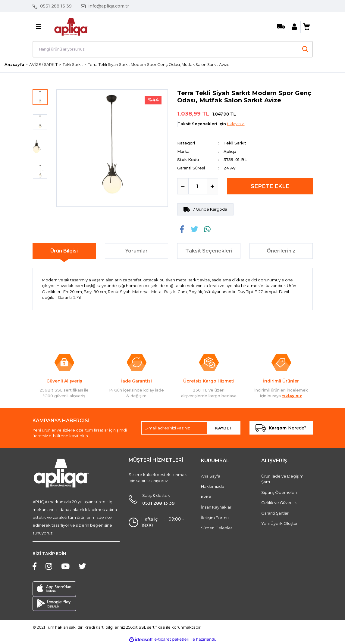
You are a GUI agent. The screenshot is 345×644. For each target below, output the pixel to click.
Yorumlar (136, 251)
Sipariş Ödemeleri (279, 493)
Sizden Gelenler (217, 528)
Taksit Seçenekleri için (211, 124)
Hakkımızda (213, 487)
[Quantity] (198, 187)
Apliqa (230, 152)
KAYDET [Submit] (224, 428)
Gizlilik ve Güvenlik (279, 503)
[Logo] (71, 26)
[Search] (173, 49)
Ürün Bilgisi (64, 251)
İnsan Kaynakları (217, 507)
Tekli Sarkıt (235, 143)
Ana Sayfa (211, 476)
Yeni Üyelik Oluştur (279, 524)
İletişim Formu (215, 518)
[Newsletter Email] (191, 428)
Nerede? (281, 428)
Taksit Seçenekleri (209, 251)
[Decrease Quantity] (183, 187)
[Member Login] (294, 27)
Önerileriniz (281, 251)
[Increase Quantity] (212, 187)
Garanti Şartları (275, 513)
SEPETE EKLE (270, 187)
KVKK (206, 497)
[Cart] (307, 27)
